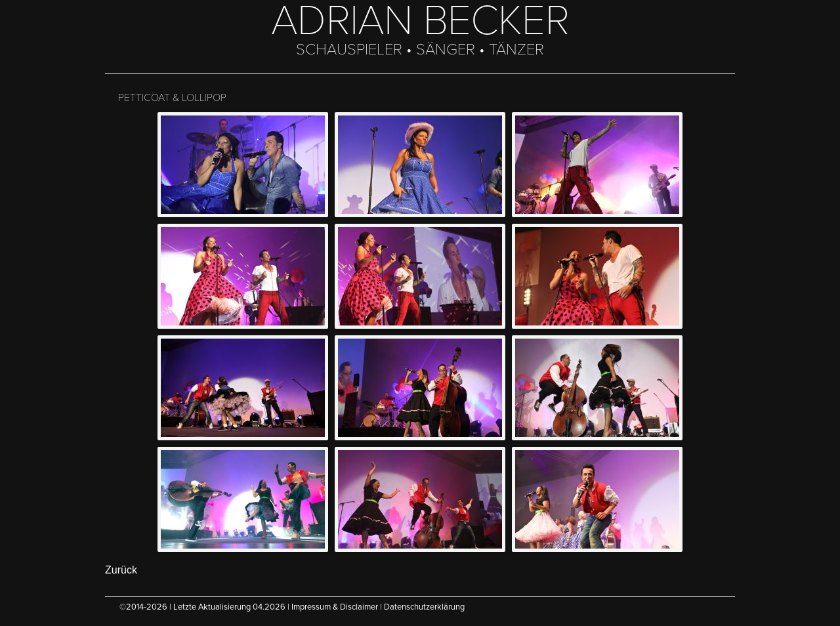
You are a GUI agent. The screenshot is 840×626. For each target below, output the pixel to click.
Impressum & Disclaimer (335, 607)
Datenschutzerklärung (424, 607)
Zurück (121, 570)
